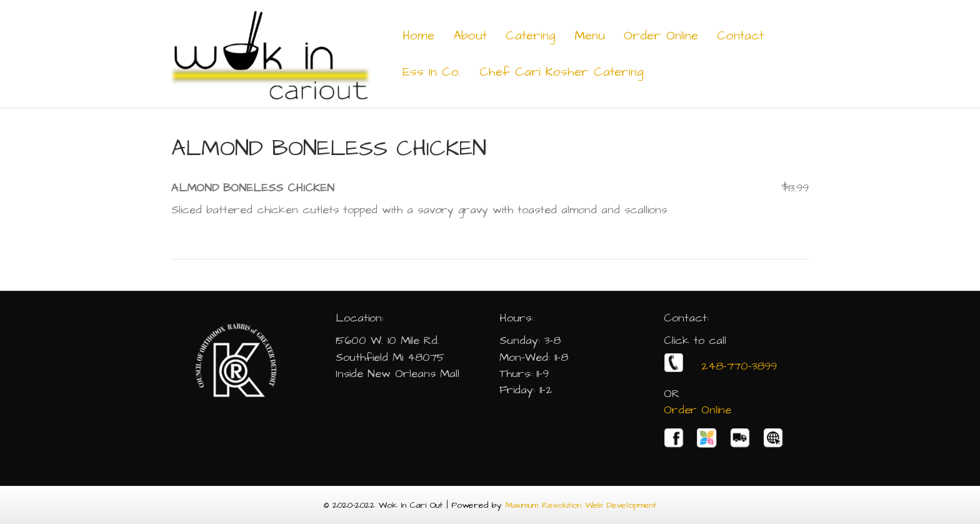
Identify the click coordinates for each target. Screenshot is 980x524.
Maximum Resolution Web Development (581, 505)
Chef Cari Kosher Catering (562, 72)
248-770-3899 (720, 366)
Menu (590, 36)
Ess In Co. (432, 72)
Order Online (661, 36)
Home (418, 36)
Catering (531, 36)
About (470, 36)
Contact (740, 36)
